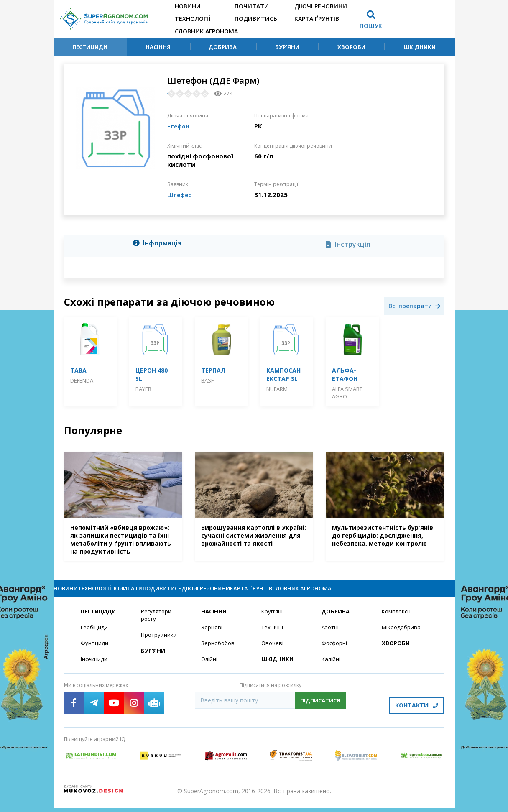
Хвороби (351, 47)
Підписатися (320, 710)
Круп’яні (272, 619)
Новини (188, 6)
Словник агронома (206, 31)
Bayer (143, 389)
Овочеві (273, 652)
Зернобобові (220, 652)
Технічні (273, 635)
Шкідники (420, 47)
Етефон (180, 126)
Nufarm (277, 389)
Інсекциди (94, 668)
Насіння (158, 47)
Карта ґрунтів (317, 19)
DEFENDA (82, 380)
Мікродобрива (402, 635)
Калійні (331, 668)
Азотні (331, 635)
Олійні (210, 668)
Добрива (223, 47)
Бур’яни (287, 47)
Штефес (181, 194)
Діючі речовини (321, 6)
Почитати (252, 6)
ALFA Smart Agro (347, 393)
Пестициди (90, 47)
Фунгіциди (95, 652)
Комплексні (398, 619)
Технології (193, 19)
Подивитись (256, 19)
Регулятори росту (157, 623)
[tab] (160, 245)
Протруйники (160, 643)
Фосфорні (335, 652)
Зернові (212, 635)
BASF (207, 380)
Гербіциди (95, 635)
